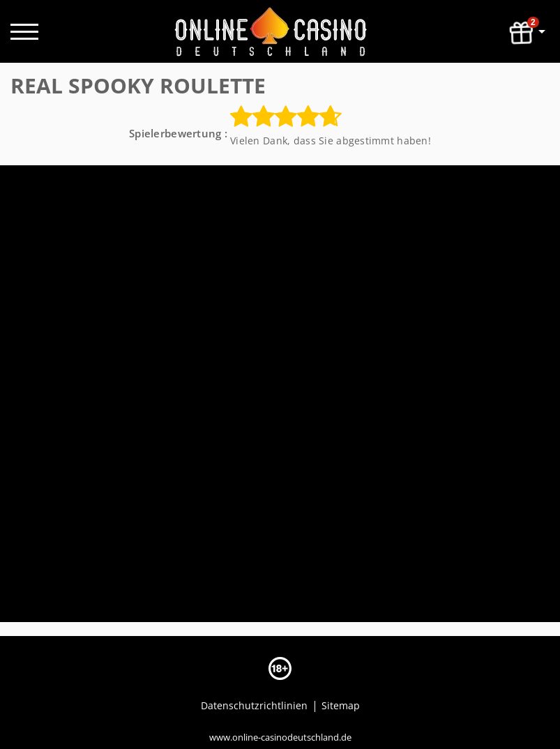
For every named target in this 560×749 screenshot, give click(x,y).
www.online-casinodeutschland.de (280, 737)
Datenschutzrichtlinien (256, 705)
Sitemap (341, 705)
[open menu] (24, 32)
